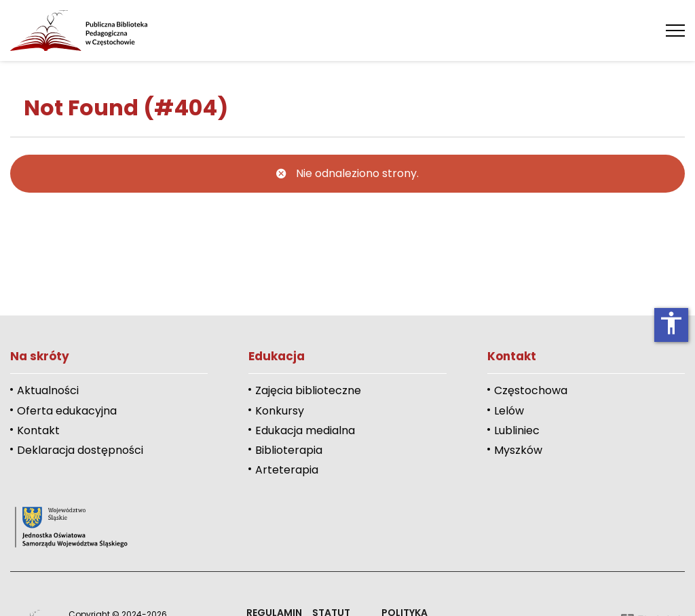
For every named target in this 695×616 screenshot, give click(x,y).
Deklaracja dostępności (80, 450)
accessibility (671, 323)
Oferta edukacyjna (67, 411)
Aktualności (48, 390)
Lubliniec (517, 430)
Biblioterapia (289, 450)
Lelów (509, 411)
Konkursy (280, 411)
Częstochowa (531, 390)
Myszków (518, 450)
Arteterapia (287, 470)
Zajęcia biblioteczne (308, 390)
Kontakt (38, 430)
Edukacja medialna (305, 430)
